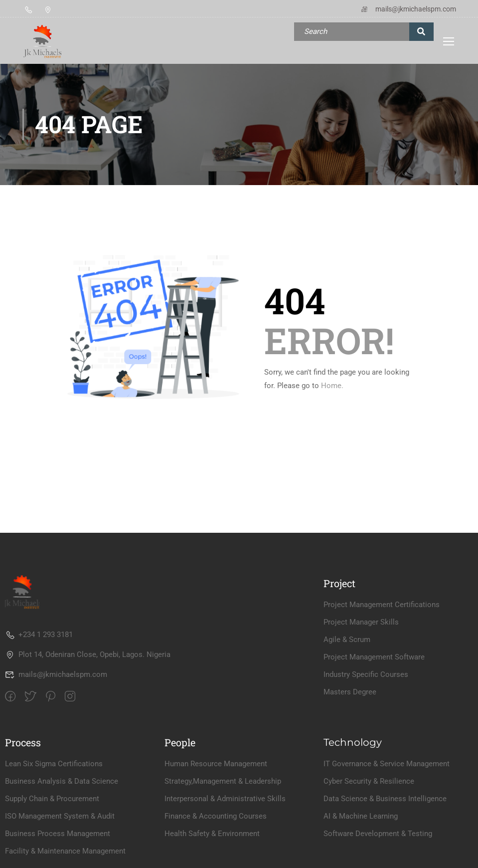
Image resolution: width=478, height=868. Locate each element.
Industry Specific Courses (366, 674)
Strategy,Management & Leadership (223, 781)
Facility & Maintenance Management (65, 851)
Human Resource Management (216, 764)
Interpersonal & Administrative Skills (225, 799)
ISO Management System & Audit (60, 816)
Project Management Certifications (382, 605)
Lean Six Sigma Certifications (54, 764)
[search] (421, 32)
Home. (332, 386)
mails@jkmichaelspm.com (408, 9)
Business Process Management (58, 834)
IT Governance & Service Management (387, 764)
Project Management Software (374, 657)
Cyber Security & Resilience (369, 781)
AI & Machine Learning (361, 816)
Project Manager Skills (361, 622)
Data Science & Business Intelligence (385, 799)
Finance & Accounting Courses (216, 816)
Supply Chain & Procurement (52, 799)
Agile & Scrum (347, 640)
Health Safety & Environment (212, 834)
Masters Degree (350, 692)
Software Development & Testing (378, 834)
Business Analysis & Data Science (62, 781)
